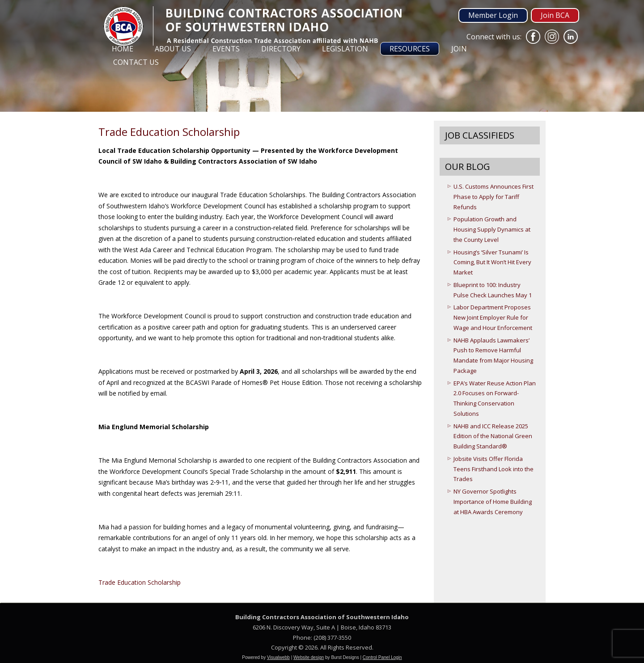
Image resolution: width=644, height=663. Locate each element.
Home (123, 49)
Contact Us (136, 62)
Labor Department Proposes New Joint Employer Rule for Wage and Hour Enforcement (493, 317)
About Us (173, 49)
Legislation (345, 49)
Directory (281, 49)
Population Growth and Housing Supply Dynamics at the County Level (492, 229)
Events (226, 49)
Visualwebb (278, 657)
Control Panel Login (382, 657)
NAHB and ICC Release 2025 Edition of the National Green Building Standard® (493, 436)
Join (459, 49)
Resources (410, 49)
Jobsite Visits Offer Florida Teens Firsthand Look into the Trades (494, 469)
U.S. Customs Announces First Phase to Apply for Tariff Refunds (494, 197)
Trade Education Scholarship (140, 582)
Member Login (493, 15)
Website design (309, 657)
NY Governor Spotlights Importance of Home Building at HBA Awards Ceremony (493, 502)
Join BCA (555, 15)
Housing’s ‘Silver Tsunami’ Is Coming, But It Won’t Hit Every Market (492, 262)
